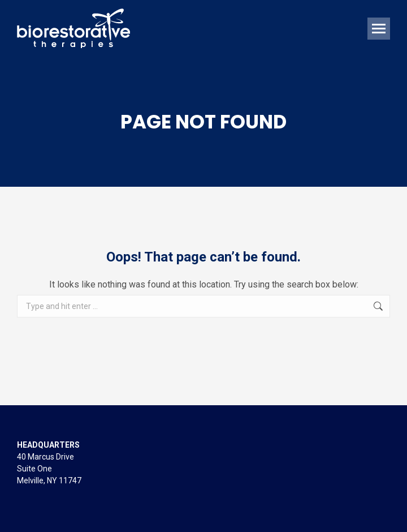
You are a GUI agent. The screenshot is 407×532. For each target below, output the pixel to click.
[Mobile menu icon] (379, 29)
